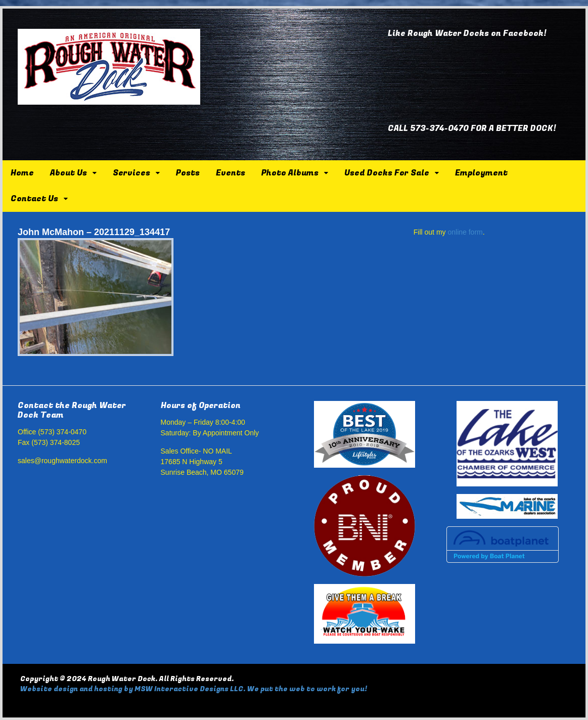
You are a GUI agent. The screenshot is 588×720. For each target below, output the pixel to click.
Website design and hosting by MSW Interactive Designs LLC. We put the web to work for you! (194, 689)
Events (231, 173)
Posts (188, 173)
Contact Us (34, 199)
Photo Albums (290, 173)
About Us (69, 173)
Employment (481, 173)
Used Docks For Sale (387, 173)
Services (131, 173)
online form (465, 232)
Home (22, 173)
